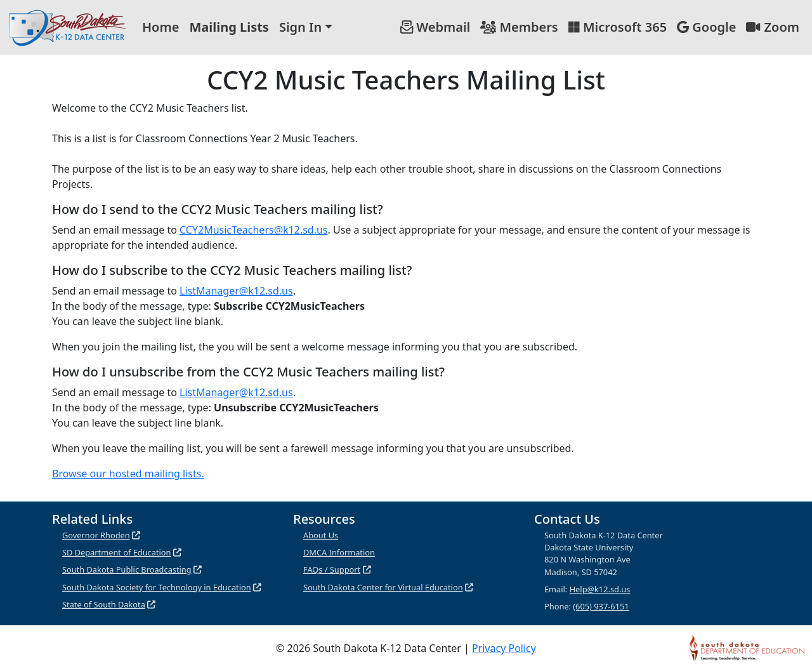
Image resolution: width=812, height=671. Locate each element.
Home (160, 27)
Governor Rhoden (96, 535)
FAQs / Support (332, 569)
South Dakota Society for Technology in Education (157, 587)
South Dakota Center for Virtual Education (383, 587)
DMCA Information (339, 552)
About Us (321, 535)
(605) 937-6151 (601, 606)
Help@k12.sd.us (600, 589)
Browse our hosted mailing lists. (128, 474)
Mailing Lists (229, 27)
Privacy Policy (504, 648)
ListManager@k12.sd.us (236, 291)
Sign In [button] (300, 27)
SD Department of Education (117, 552)
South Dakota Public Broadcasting (127, 569)
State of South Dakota (104, 604)
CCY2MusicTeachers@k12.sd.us (254, 230)
